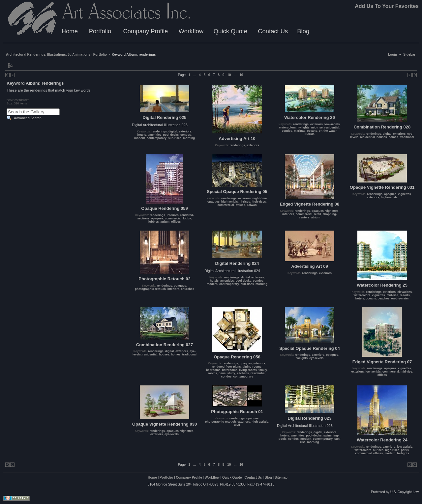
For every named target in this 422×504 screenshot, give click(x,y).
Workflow (191, 31)
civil (237, 425)
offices (176, 222)
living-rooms (248, 370)
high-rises (259, 202)
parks (405, 450)
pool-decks (171, 135)
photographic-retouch (150, 289)
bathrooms (230, 370)
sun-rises (175, 138)
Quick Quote (230, 31)
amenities (155, 135)
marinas (300, 131)
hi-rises (245, 202)
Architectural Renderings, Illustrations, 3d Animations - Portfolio (56, 55)
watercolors (288, 127)
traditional (407, 137)
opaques (157, 218)
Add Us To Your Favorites (387, 6)
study (231, 373)
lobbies (154, 222)
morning (189, 138)
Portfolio (100, 31)
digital (173, 131)
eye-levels (316, 358)
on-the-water (328, 131)
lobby (187, 218)
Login (392, 55)
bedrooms (213, 370)
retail (317, 214)
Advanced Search (28, 118)
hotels (142, 135)
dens (222, 373)
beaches (383, 298)
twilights (303, 127)
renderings (159, 131)
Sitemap (281, 477)
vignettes (332, 211)
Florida (310, 134)
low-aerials (332, 124)
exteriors (185, 131)
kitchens (243, 373)
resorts (405, 295)
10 (229, 75)
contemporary (157, 138)
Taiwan (252, 205)
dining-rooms (252, 367)
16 (241, 75)
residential (332, 127)
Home (70, 31)
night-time (260, 198)
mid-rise (317, 127)
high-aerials (230, 202)
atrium (165, 222)
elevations (405, 292)
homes (393, 137)
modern (140, 138)
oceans (312, 131)
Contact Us (273, 31)
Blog (303, 31)
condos (186, 135)
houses (382, 137)
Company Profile (145, 31)
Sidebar (409, 55)
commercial (173, 218)
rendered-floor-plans (226, 367)
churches (188, 289)
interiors (173, 215)
